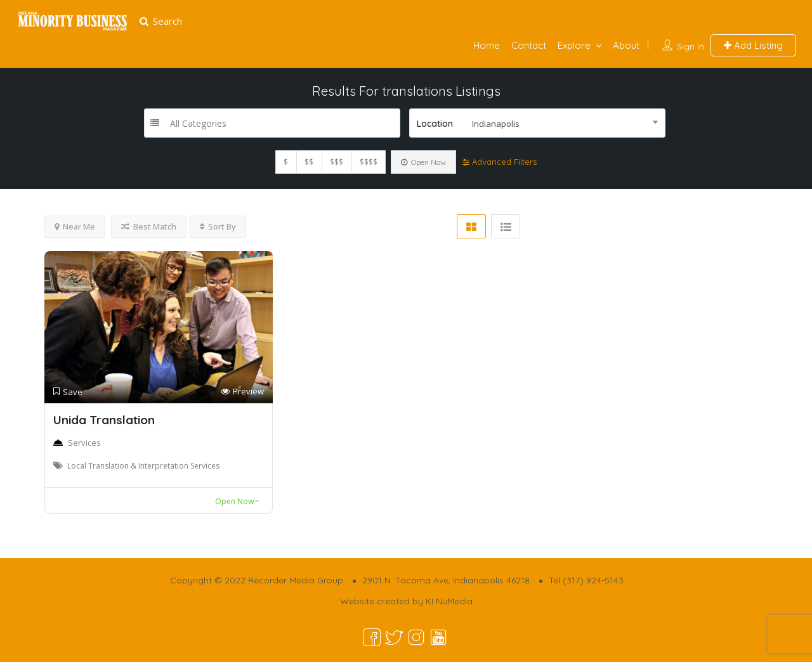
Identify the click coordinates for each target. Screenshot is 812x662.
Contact (529, 45)
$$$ (337, 162)
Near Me (75, 226)
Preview (242, 392)
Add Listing (753, 45)
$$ (309, 162)
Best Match (149, 226)
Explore (574, 45)
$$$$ (369, 162)
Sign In (691, 46)
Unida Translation (104, 420)
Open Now (423, 162)
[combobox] (537, 123)
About (626, 45)
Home (487, 45)
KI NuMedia (449, 601)
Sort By (218, 226)
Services (84, 443)
